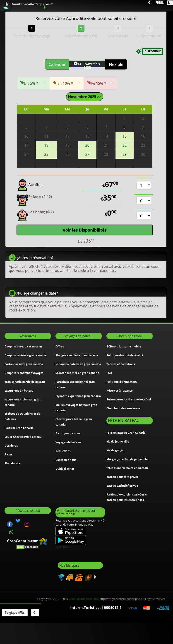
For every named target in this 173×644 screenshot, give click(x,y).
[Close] (45, 82)
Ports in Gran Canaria (19, 428)
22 (125, 145)
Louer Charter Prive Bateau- (23, 437)
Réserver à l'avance (120, 391)
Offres (60, 346)
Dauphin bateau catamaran (23, 346)
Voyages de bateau (68, 442)
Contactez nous (66, 460)
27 (87, 154)
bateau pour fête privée (123, 477)
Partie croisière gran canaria (24, 364)
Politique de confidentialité (125, 355)
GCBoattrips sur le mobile (124, 346)
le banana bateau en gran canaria (78, 364)
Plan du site (12, 463)
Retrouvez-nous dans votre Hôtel (129, 399)
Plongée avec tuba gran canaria (77, 355)
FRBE (160, 2)
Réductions (63, 451)
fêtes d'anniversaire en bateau (127, 468)
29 (125, 154)
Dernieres (11, 446)
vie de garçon (115, 450)
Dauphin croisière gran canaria (25, 355)
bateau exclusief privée (122, 486)
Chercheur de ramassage (123, 408)
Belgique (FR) (15, 612)
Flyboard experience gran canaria (78, 396)
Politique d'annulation (122, 382)
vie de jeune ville (118, 442)
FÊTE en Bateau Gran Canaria (126, 433)
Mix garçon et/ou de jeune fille (127, 459)
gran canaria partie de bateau (25, 382)
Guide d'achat (65, 469)
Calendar (57, 64)
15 (125, 136)
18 (46, 145)
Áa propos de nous (68, 433)
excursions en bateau (19, 391)
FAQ (109, 373)
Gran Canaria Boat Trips (84, 599)
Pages (8, 454)
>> (99, 97)
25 (46, 154)
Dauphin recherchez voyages (24, 373)
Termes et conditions (121, 364)
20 (87, 145)
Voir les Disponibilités (85, 230)
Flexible (116, 64)
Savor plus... (63, 547)
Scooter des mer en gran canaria (77, 373)
